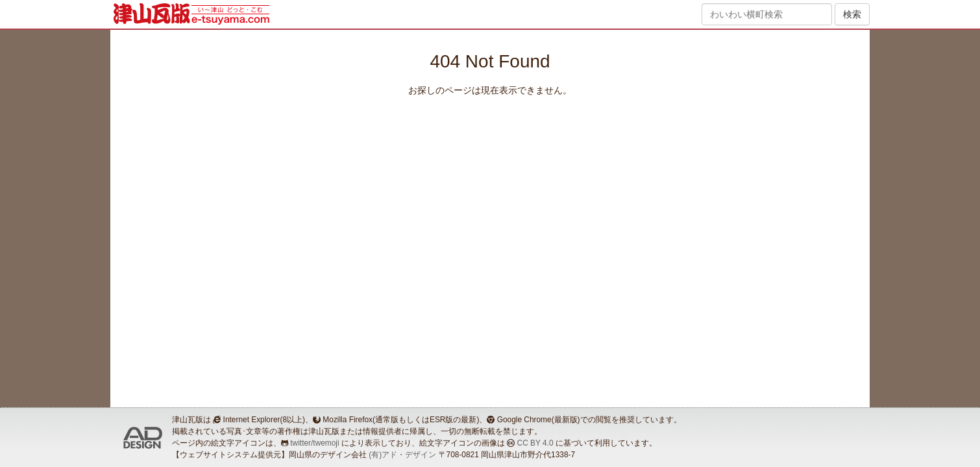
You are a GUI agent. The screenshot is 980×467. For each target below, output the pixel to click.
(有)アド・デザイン (402, 455)
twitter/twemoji (314, 443)
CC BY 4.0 (535, 443)
